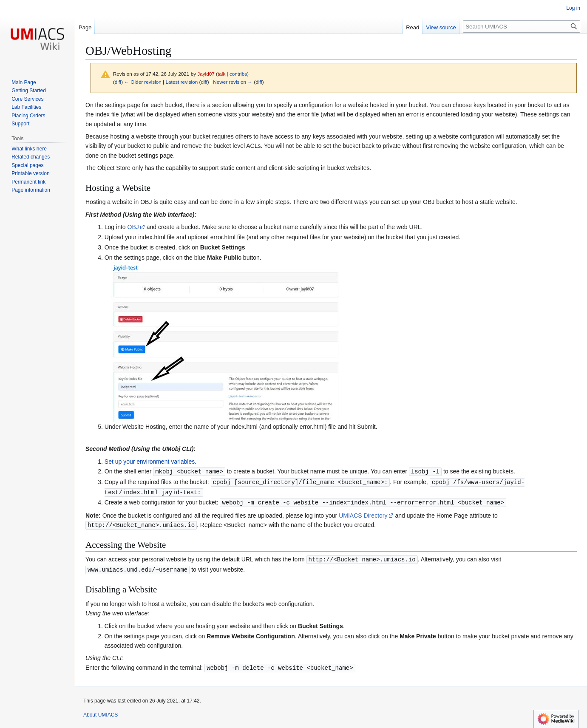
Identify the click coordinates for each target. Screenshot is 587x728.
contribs (238, 74)
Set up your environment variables (150, 462)
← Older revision (143, 82)
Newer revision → (233, 82)
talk (221, 74)
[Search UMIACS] (522, 27)
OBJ (133, 227)
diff (118, 82)
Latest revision (181, 82)
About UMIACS (101, 711)
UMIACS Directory (363, 514)
